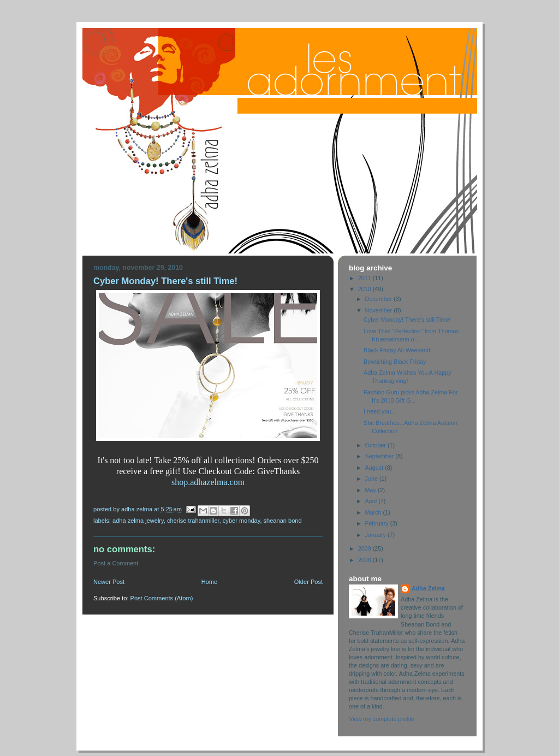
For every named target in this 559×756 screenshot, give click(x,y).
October (376, 445)
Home (209, 582)
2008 (365, 560)
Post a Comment (116, 563)
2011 (365, 278)
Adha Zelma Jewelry (138, 521)
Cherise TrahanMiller (193, 521)
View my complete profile (382, 719)
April (372, 501)
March (374, 512)
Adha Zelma (428, 588)
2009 (365, 548)
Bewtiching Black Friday (395, 362)
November (380, 310)
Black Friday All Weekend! (398, 350)
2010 (365, 289)
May (371, 490)
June (372, 479)
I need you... (380, 411)
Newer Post (109, 582)
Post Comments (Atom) (162, 598)
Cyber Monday (242, 521)
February (378, 523)
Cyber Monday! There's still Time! (407, 320)
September (380, 456)
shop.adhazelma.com (208, 482)
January (376, 535)
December (380, 299)
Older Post (308, 582)
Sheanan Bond (283, 521)
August (375, 468)
